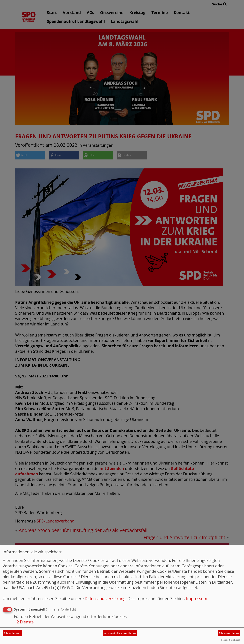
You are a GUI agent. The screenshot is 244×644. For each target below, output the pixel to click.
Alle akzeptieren (229, 633)
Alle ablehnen (12, 633)
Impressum (197, 599)
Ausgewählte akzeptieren (120, 633)
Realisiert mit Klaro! (231, 640)
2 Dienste (24, 622)
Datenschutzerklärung (105, 599)
